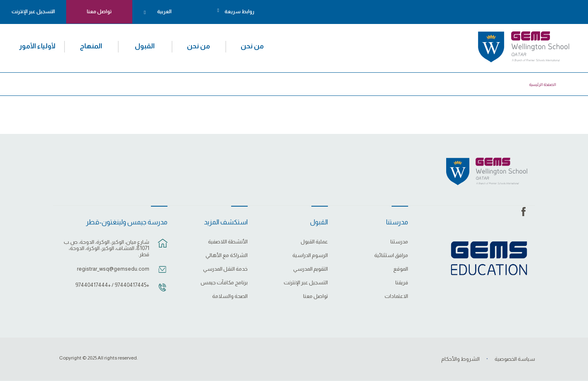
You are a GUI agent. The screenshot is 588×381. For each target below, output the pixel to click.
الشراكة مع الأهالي (227, 255)
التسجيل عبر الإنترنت (33, 12)
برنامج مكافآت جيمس (224, 283)
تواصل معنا (99, 12)
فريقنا (402, 283)
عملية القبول (314, 242)
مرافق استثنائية (391, 255)
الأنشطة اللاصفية (228, 242)
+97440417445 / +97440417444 (112, 285)
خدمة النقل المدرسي (225, 269)
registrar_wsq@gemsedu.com (113, 269)
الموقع (401, 269)
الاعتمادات (396, 296)
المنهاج (91, 46)
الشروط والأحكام (460, 359)
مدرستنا (399, 242)
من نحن (252, 46)
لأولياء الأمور (37, 46)
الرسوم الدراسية (310, 255)
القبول (145, 46)
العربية (164, 12)
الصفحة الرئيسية (543, 85)
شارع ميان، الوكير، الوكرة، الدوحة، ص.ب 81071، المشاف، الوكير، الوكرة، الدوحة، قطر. (106, 248)
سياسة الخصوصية (515, 359)
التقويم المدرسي (311, 269)
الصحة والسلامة (230, 296)
